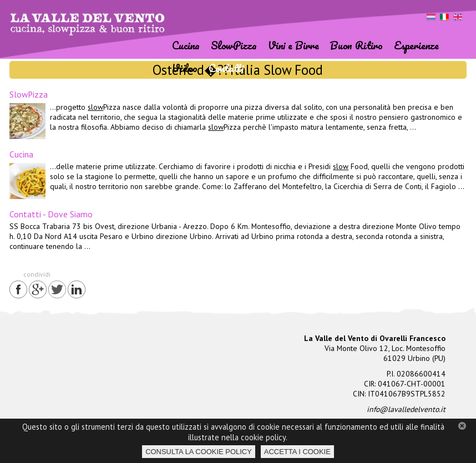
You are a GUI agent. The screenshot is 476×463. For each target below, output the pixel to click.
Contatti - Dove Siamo (51, 214)
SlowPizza (234, 45)
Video (185, 68)
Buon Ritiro (356, 45)
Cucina (21, 154)
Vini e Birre (293, 45)
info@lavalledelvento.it (406, 409)
